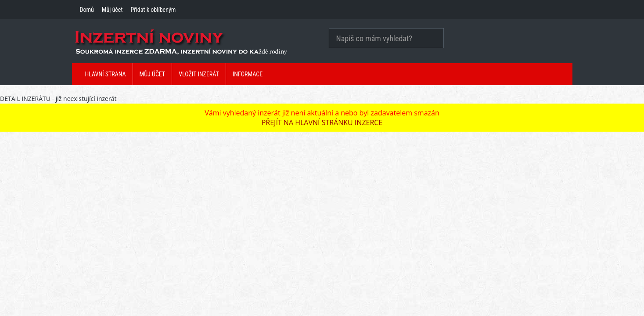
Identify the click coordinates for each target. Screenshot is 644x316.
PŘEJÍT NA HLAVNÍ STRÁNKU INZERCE (322, 122)
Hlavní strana (106, 74)
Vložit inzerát (199, 74)
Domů (87, 10)
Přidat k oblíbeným (153, 10)
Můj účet (112, 10)
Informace (248, 74)
